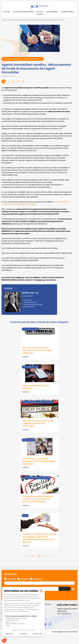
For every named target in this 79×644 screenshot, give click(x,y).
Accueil (4, 20)
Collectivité (37, 579)
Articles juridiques (52, 12)
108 (39, 557)
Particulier (11, 579)
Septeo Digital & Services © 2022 (65, 632)
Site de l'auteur (29, 307)
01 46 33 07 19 (66, 614)
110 (46, 557)
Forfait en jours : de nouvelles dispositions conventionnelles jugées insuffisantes (39, 462)
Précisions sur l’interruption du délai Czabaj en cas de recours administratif (38, 424)
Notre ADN (6, 12)
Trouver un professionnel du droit (23, 12)
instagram (50, 625)
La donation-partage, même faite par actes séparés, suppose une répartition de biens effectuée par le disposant (39, 539)
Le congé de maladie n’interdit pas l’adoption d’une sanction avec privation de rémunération (38, 499)
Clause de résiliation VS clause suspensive (36, 387)
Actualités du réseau (67, 12)
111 (50, 557)
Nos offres (40, 12)
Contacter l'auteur (30, 302)
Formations (40, 14)
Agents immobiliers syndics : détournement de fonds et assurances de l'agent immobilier (36, 20)
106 (33, 557)
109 (43, 557)
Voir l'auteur (28, 300)
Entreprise (24, 579)
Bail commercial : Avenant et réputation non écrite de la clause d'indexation (38, 351)
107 (36, 557)
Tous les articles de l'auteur (33, 304)
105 (29, 557)
